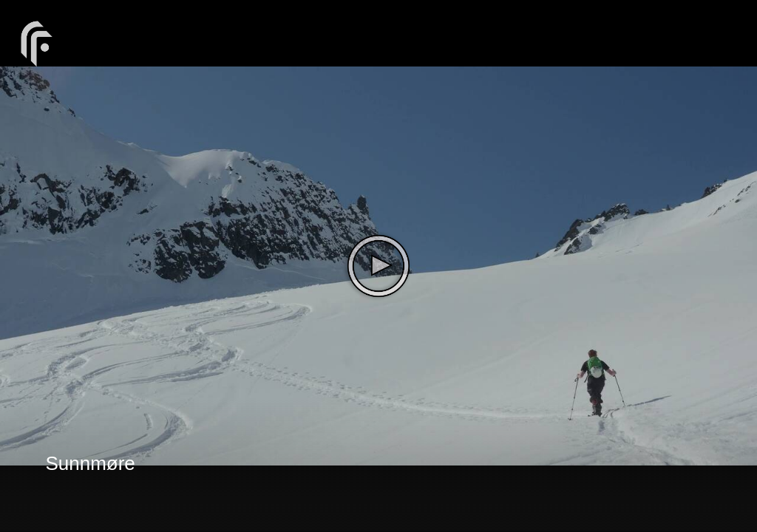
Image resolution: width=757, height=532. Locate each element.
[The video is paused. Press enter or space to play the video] (378, 266)
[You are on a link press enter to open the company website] (37, 42)
